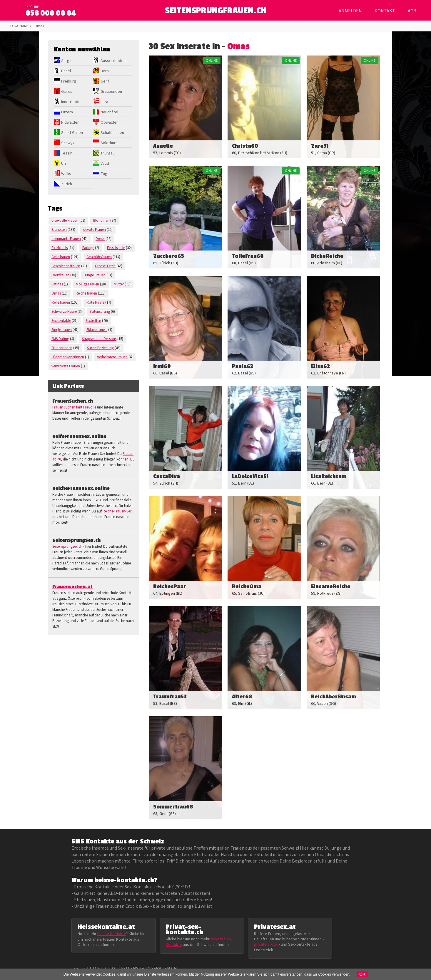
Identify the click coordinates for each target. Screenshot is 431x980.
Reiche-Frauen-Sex (117, 511)
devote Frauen (95, 230)
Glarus (67, 91)
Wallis (66, 174)
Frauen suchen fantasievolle (74, 407)
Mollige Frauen (87, 284)
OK (362, 974)
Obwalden (110, 122)
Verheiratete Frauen (112, 357)
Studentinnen (62, 348)
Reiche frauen (86, 293)
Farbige (88, 248)
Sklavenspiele (97, 330)
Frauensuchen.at (72, 587)
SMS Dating (60, 339)
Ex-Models (60, 248)
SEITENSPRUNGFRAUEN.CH (216, 12)
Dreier (100, 239)
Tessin (67, 153)
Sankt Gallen (72, 132)
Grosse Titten (105, 266)
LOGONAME (19, 26)
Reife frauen (61, 302)
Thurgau (108, 153)
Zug (104, 174)
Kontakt (385, 11)
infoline (32, 7)
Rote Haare (95, 302)
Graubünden (111, 91)
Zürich (67, 184)
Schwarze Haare (64, 311)
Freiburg (69, 81)
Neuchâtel (109, 112)
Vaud (105, 163)
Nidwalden (70, 122)
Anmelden (350, 11)
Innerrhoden (72, 102)
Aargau (67, 60)
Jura (104, 102)
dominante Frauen (66, 239)
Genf (105, 81)
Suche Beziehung (100, 348)
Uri (64, 163)
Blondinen (101, 220)
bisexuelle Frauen (65, 220)
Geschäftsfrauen (99, 257)
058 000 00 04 (51, 13)
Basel (66, 71)
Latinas (57, 284)
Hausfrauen (60, 275)
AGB (412, 11)
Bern (105, 71)
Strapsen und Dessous (99, 339)
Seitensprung (100, 311)
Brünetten (59, 230)
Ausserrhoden (113, 60)
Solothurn (109, 143)
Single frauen (62, 330)
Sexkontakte (61, 321)
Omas (56, 293)
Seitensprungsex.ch (67, 546)
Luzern (67, 112)
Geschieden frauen (66, 266)
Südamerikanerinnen (68, 357)
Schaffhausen (112, 132)
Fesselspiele (116, 248)
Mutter (119, 284)
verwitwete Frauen (66, 366)
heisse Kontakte (112, 934)
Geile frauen (61, 257)
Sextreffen (93, 321)
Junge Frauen (95, 275)
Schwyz (68, 143)
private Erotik (266, 944)
